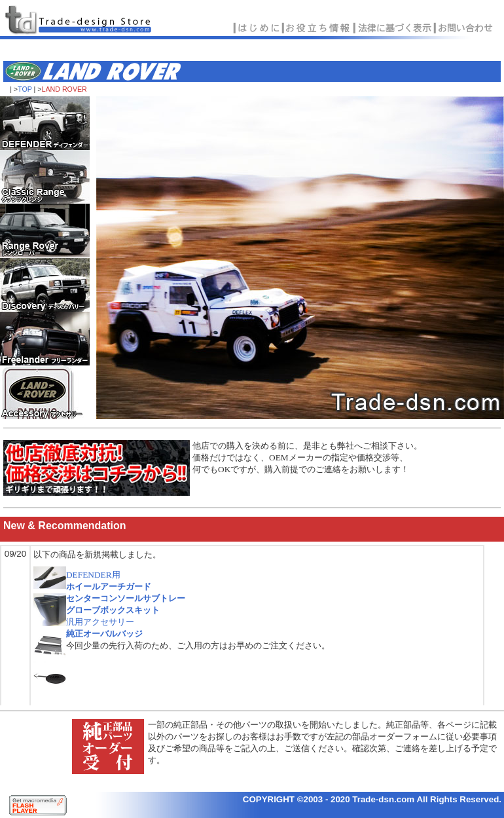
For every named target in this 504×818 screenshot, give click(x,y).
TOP (25, 89)
